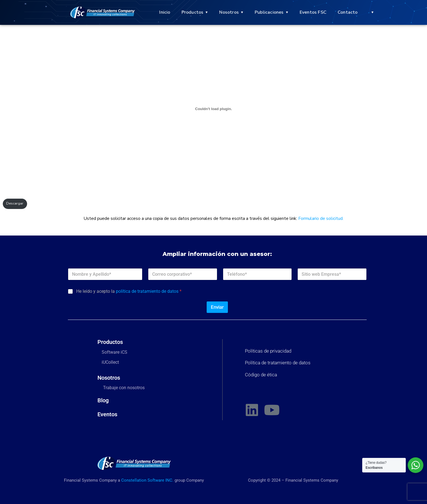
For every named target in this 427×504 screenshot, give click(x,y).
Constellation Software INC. (147, 480)
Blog (103, 400)
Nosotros (229, 12)
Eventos (107, 414)
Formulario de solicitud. (321, 218)
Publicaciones (269, 12)
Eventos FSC (313, 12)
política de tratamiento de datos (147, 291)
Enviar (217, 307)
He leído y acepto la (129, 291)
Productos (193, 12)
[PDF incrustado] (213, 109)
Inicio (165, 12)
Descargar (15, 203)
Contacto (348, 12)
